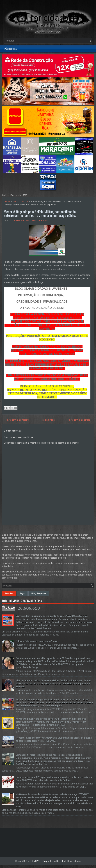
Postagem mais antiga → (80, 420)
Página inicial (11, 49)
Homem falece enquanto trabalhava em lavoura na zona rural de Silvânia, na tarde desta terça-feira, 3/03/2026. (54, 739)
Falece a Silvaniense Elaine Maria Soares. (37, 641)
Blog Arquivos (39, 593)
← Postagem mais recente (16, 420)
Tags (22, 593)
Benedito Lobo (58, 861)
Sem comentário (40, 220)
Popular (9, 593)
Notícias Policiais (21, 202)
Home (8, 202)
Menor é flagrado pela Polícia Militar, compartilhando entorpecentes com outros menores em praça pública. (41, 213)
